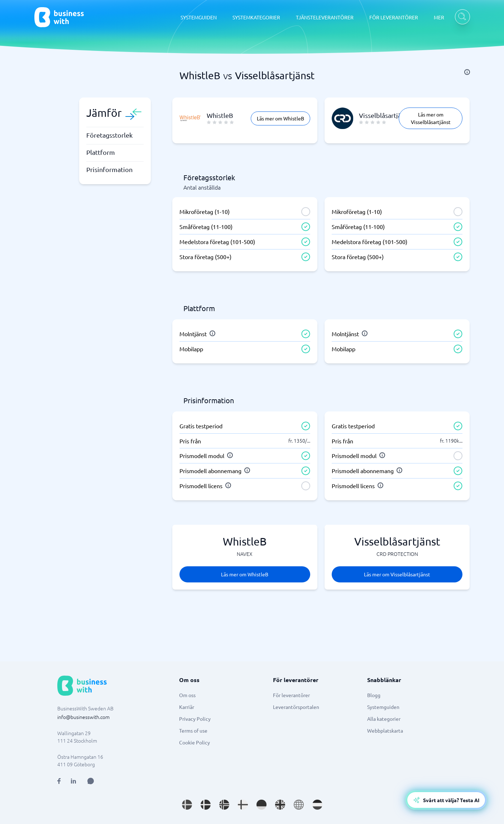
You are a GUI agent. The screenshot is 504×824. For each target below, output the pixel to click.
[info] (467, 72)
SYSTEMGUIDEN (199, 17)
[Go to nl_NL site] (317, 805)
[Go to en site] (299, 805)
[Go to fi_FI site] (243, 805)
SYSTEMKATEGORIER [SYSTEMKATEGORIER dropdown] (256, 17)
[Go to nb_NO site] (224, 805)
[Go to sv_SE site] (187, 805)
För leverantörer (291, 695)
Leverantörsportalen (296, 707)
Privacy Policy (195, 719)
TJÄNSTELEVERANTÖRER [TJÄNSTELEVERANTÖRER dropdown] (325, 17)
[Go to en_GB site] (280, 805)
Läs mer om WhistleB (280, 118)
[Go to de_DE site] (261, 805)
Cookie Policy (195, 742)
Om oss (187, 695)
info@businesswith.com (83, 717)
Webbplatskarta (385, 730)
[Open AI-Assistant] (446, 800)
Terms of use (193, 730)
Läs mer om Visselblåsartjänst (431, 118)
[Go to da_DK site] (206, 805)
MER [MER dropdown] (439, 17)
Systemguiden (383, 707)
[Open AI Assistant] (91, 781)
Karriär (187, 707)
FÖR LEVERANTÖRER (394, 17)
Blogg (374, 695)
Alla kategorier (384, 719)
